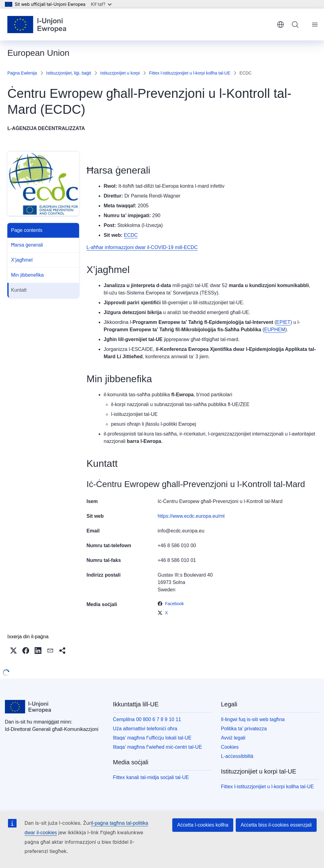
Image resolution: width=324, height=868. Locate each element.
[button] (13, 651)
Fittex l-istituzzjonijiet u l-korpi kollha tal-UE (190, 73)
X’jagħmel (22, 260)
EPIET (283, 322)
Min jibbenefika (27, 275)
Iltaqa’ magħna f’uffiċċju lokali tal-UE (152, 738)
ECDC (131, 235)
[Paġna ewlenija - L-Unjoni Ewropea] (37, 25)
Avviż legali (233, 738)
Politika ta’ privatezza (244, 729)
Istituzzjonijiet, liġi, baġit (69, 73)
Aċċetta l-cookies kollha (203, 825)
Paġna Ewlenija (22, 73)
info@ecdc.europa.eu (181, 531)
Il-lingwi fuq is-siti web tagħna (253, 719)
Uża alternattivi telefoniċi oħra (145, 729)
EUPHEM (275, 330)
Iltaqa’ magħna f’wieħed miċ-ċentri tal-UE (157, 747)
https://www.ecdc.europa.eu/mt (191, 516)
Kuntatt (19, 290)
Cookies (230, 747)
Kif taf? (101, 4)
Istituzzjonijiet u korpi (120, 73)
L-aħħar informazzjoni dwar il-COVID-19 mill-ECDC (142, 247)
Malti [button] (280, 25)
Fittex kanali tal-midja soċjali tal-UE (151, 777)
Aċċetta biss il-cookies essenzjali (276, 825)
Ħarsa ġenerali (27, 245)
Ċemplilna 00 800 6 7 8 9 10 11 (147, 719)
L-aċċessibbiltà (237, 756)
